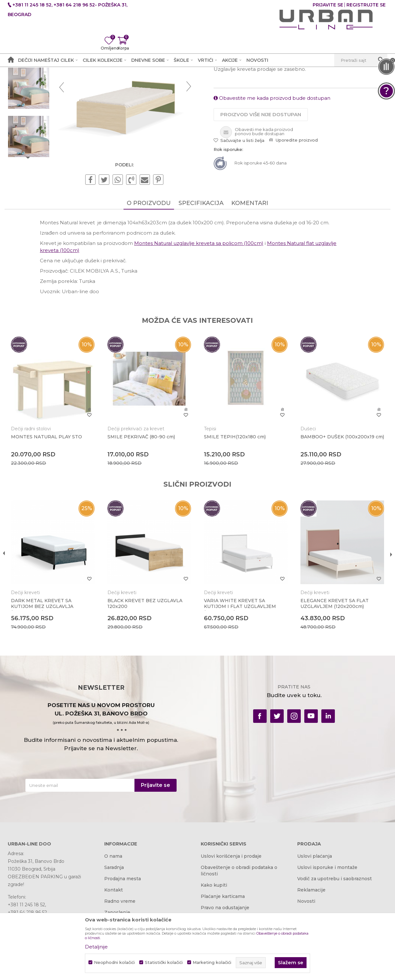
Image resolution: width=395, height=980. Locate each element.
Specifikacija (201, 285)
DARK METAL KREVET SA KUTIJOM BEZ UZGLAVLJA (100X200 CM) (45, 685)
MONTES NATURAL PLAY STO (50, 517)
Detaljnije (96, 947)
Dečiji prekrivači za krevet (138, 509)
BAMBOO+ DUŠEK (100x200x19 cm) (336, 519)
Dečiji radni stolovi (34, 509)
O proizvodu (149, 285)
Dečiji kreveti (142, 83)
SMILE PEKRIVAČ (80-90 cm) (143, 517)
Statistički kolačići (164, 962)
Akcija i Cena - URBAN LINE (38, 83)
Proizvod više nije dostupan (261, 195)
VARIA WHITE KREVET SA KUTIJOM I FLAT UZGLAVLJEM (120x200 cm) (240, 685)
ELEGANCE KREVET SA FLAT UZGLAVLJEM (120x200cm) (333, 682)
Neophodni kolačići (114, 962)
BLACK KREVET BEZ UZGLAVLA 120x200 (147, 682)
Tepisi (210, 509)
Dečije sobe (110, 83)
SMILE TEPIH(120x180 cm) (235, 517)
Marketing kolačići (212, 962)
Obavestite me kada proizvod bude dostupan (272, 178)
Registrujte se (366, 5)
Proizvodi (83, 83)
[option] (32, 120)
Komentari (250, 285)
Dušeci (307, 509)
